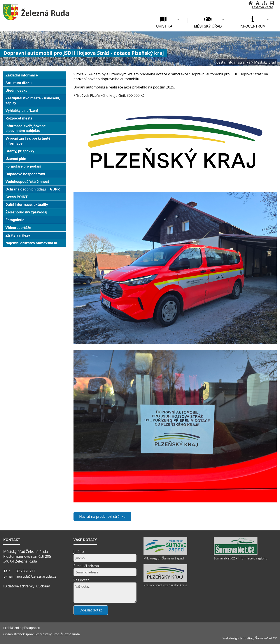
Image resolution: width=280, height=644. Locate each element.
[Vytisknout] (272, 3)
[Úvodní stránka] (251, 3)
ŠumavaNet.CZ (266, 638)
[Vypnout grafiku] (258, 3)
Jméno (79, 552)
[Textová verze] (262, 7)
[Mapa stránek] (265, 3)
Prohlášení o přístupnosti (22, 628)
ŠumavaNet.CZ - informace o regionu (241, 558)
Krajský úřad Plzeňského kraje (165, 585)
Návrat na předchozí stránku (102, 516)
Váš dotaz (81, 580)
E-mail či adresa (86, 566)
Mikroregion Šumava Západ (164, 558)
